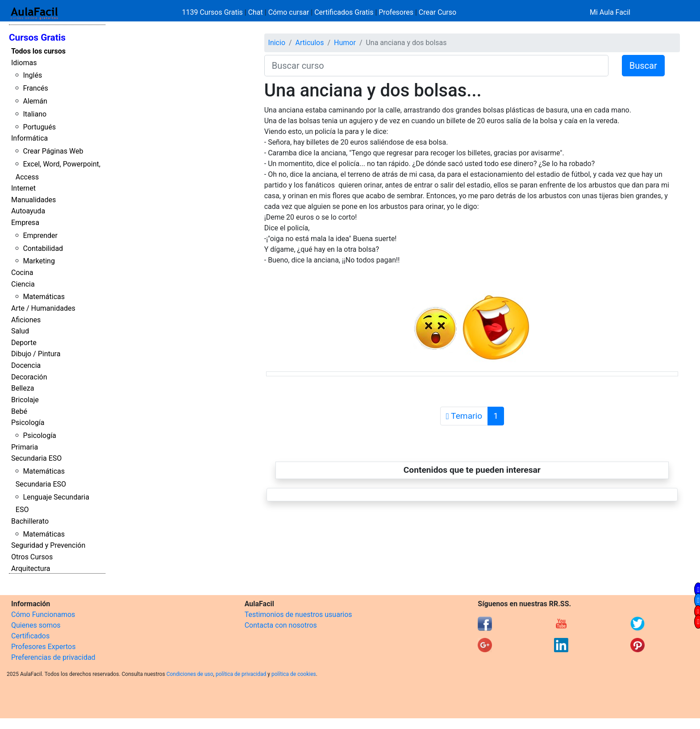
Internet (23, 188)
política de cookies (294, 674)
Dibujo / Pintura (36, 354)
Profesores (396, 12)
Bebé (19, 411)
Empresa (25, 223)
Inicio (277, 43)
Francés (35, 88)
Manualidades (33, 200)
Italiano (35, 114)
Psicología (28, 423)
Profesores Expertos (43, 647)
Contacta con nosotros (281, 625)
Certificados (30, 636)
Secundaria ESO (36, 458)
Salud (20, 331)
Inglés (32, 75)
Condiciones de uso (190, 674)
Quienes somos (36, 625)
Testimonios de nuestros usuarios (298, 614)
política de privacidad (241, 674)
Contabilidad (43, 248)
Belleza (23, 388)
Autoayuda (28, 211)
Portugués (39, 127)
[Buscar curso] (436, 66)
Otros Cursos (32, 557)
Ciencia (23, 284)
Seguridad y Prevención (48, 545)
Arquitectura (31, 569)
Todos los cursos (38, 51)
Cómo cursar (289, 12)
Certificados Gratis (344, 12)
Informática (29, 138)
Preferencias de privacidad (53, 657)
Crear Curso (437, 12)
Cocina (22, 273)
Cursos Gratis (37, 37)
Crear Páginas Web (53, 151)
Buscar (643, 66)
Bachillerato (30, 521)
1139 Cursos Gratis (213, 12)
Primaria (25, 447)
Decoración (29, 377)
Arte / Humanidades (43, 308)
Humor (345, 43)
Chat (256, 12)
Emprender (40, 235)
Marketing (39, 261)
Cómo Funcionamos (43, 614)
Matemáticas (44, 297)
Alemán (35, 101)
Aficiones (26, 320)
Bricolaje (25, 400)
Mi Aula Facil (610, 12)
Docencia (26, 365)
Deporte (24, 343)
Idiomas (24, 63)
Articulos (310, 43)
